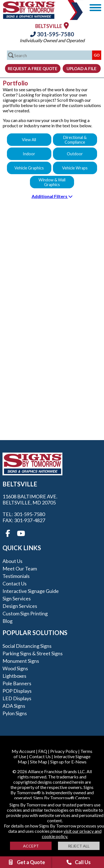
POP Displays (17, 691)
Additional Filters (52, 196)
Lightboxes (14, 676)
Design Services (20, 606)
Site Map (39, 762)
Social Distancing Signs (27, 646)
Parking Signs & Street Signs (33, 653)
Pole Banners (17, 683)
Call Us (78, 862)
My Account (23, 751)
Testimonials (16, 576)
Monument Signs (21, 661)
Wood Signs (15, 668)
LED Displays (17, 698)
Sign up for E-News (68, 762)
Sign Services (17, 598)
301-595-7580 (52, 34)
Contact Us (15, 583)
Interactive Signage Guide (31, 591)
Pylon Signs (15, 713)
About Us (12, 561)
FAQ (43, 751)
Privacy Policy (64, 751)
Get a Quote (26, 862)
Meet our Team (20, 568)
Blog (7, 621)
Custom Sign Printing (25, 613)
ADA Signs (14, 706)
